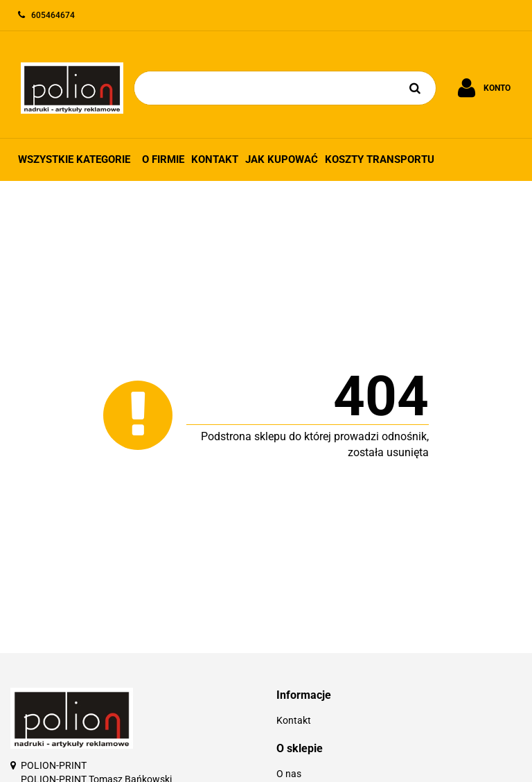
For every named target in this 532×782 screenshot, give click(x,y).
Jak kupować (282, 159)
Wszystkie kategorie (74, 159)
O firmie (163, 159)
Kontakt (215, 159)
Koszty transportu (380, 159)
